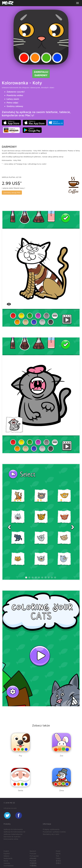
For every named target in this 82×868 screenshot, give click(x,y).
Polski (58, 851)
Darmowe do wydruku (12, 837)
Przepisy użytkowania (51, 829)
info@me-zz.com (10, 808)
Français (33, 853)
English (6, 851)
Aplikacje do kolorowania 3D (14, 832)
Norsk (6, 861)
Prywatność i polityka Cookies (54, 832)
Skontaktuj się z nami (51, 834)
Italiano (6, 856)
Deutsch (33, 851)
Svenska (7, 863)
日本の (58, 863)
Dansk (58, 853)
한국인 (58, 861)
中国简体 (33, 863)
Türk (58, 856)
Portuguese (34, 856)
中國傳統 (33, 866)
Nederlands (8, 858)
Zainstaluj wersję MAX (12, 192)
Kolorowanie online (11, 839)
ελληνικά (33, 858)
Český (58, 858)
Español (7, 853)
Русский (33, 861)
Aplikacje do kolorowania (13, 829)
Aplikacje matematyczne (13, 834)
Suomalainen (9, 866)
